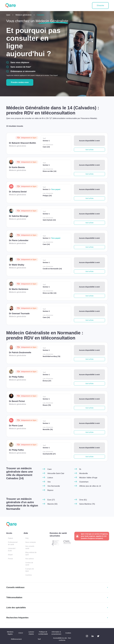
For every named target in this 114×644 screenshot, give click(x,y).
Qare (8, 15)
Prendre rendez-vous (20, 82)
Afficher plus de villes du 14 (90, 486)
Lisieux (50, 478)
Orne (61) (83, 500)
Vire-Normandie (54, 486)
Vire (49, 482)
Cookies (68, 633)
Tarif (39, 639)
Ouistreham (84, 482)
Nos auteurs (30, 559)
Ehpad (10, 555)
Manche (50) (52, 504)
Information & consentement (56, 633)
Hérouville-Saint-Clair (56, 473)
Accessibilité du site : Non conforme (62, 639)
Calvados (41, 15)
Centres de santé (29, 564)
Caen (50, 469)
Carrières (29, 575)
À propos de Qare (30, 570)
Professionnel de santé (13, 543)
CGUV (21, 633)
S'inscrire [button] (100, 5)
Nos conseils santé (30, 547)
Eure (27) (51, 500)
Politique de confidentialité (43, 633)
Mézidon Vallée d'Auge (88, 478)
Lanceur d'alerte (31, 633)
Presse (10, 559)
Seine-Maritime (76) (87, 504)
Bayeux (50, 490)
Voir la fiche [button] (89, 150)
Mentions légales (10, 633)
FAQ (27, 538)
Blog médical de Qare (31, 554)
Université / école (12, 550)
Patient (10, 538)
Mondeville (83, 473)
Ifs (80, 469)
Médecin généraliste (24, 15)
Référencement (16, 639)
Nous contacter (31, 542)
